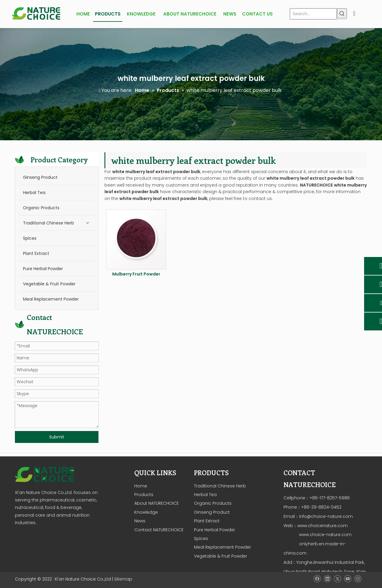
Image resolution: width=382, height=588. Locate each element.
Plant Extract (36, 253)
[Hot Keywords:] (342, 13)
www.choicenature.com (322, 526)
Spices (30, 238)
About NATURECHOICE (157, 503)
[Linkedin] (327, 579)
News (140, 521)
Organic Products (41, 208)
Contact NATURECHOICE (159, 530)
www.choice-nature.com (325, 535)
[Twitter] (337, 579)
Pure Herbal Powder (43, 269)
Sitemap (123, 579)
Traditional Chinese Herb (48, 223)
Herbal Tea (34, 193)
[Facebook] (317, 579)
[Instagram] (358, 579)
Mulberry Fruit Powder (136, 274)
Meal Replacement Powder (51, 299)
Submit (57, 437)
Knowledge (146, 512)
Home (141, 486)
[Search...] (313, 14)
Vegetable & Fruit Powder (49, 284)
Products (144, 495)
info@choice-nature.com (326, 516)
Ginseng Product (40, 177)
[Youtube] (348, 579)
